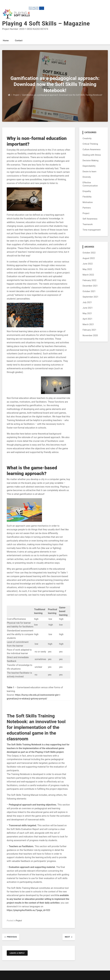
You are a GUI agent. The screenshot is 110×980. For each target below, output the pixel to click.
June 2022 (88, 264)
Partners (87, 208)
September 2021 (91, 297)
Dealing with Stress (92, 155)
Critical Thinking (90, 144)
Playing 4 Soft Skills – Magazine (46, 24)
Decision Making (91, 160)
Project (19, 921)
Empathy (87, 191)
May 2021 (87, 313)
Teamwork (88, 224)
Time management (92, 230)
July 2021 (87, 302)
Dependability (89, 166)
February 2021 (90, 330)
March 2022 (88, 275)
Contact (19, 41)
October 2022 (89, 253)
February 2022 (90, 280)
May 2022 (87, 269)
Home (6, 41)
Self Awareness (90, 219)
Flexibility (87, 197)
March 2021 (88, 324)
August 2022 (89, 258)
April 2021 (88, 319)
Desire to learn (90, 172)
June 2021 (88, 308)
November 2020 (90, 335)
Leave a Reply (17, 953)
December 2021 (90, 286)
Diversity (87, 177)
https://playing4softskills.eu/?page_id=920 (28, 910)
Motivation (88, 202)
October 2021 (89, 291)
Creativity (87, 138)
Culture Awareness (92, 149)
